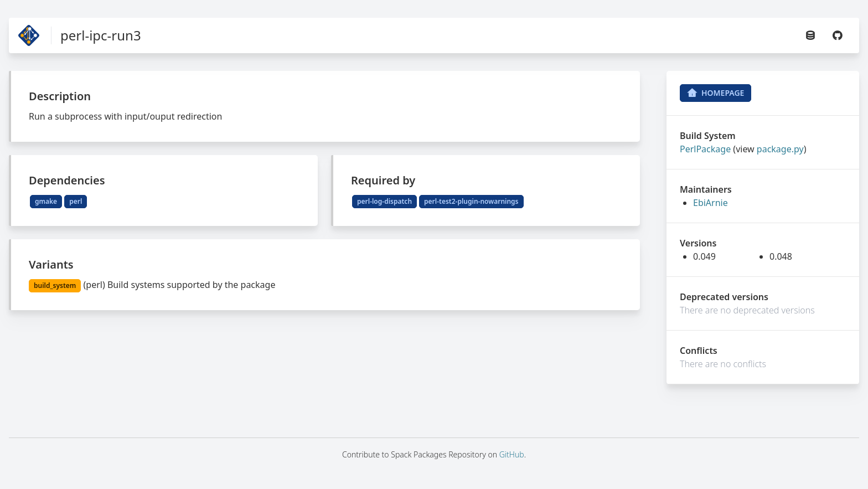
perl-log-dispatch (384, 201)
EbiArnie (711, 203)
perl (76, 201)
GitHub (512, 454)
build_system (55, 285)
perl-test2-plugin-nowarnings (471, 201)
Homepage (715, 93)
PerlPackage (705, 149)
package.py (780, 149)
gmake (46, 201)
